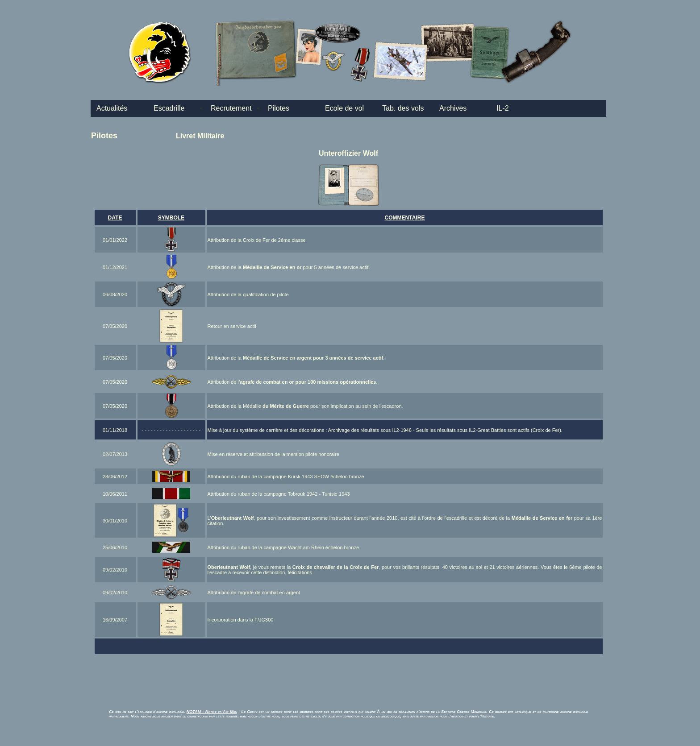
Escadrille (169, 108)
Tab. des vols (403, 108)
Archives (453, 108)
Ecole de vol (344, 108)
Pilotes (279, 108)
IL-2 (503, 108)
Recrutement (231, 108)
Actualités (112, 108)
